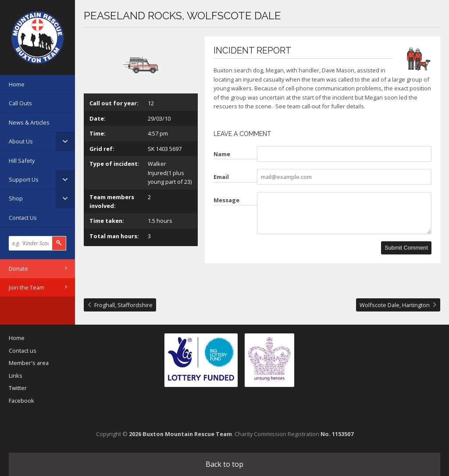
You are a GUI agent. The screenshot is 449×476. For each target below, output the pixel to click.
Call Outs (20, 103)
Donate (18, 268)
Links (16, 376)
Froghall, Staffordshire (123, 305)
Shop (16, 198)
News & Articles (29, 122)
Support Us (24, 179)
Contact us (23, 351)
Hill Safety (22, 161)
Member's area (29, 363)
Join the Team (27, 287)
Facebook (21, 401)
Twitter (18, 388)
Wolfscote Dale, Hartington (395, 305)
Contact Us (23, 218)
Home (17, 84)
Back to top (224, 464)
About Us (21, 141)
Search (59, 243)
